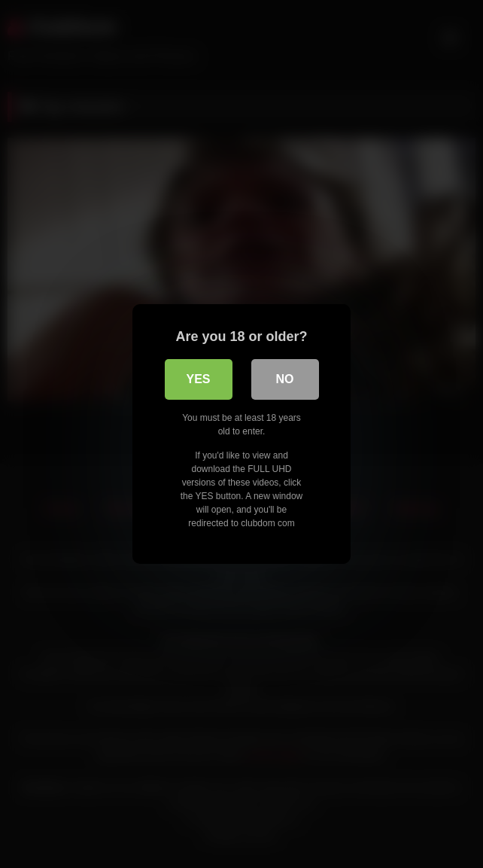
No (285, 379)
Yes (198, 379)
